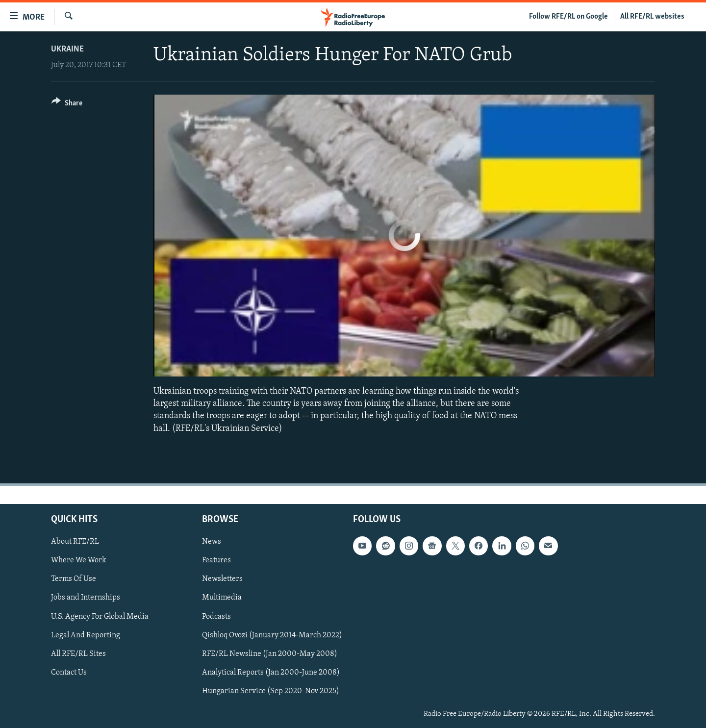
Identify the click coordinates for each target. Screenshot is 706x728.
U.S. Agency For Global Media (100, 616)
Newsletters (222, 579)
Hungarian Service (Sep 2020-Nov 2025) (271, 691)
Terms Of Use (74, 579)
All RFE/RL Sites (78, 653)
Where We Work (79, 560)
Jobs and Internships (86, 598)
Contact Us (69, 672)
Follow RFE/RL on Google (568, 17)
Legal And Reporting (86, 635)
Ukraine (67, 49)
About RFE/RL (75, 542)
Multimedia (222, 598)
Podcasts (216, 616)
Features (216, 560)
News (212, 542)
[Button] (67, 105)
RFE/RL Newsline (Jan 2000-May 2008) (270, 653)
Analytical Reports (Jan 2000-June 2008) (271, 672)
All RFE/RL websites (652, 17)
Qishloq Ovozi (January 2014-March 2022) (272, 635)
